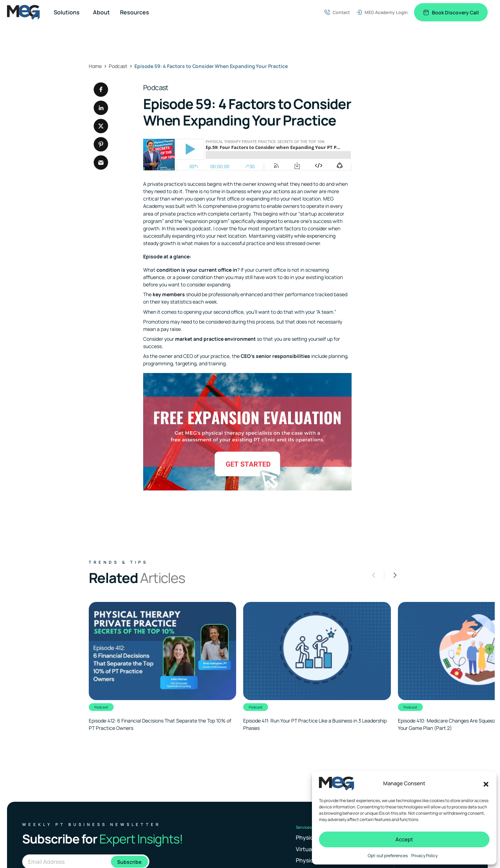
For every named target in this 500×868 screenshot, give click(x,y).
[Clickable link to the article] (162, 667)
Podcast (156, 87)
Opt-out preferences (388, 856)
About (101, 12)
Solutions (67, 12)
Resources (135, 12)
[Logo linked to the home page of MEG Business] (23, 12)
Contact (337, 12)
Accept (404, 839)
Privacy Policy (424, 856)
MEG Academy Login (382, 12)
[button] (486, 784)
